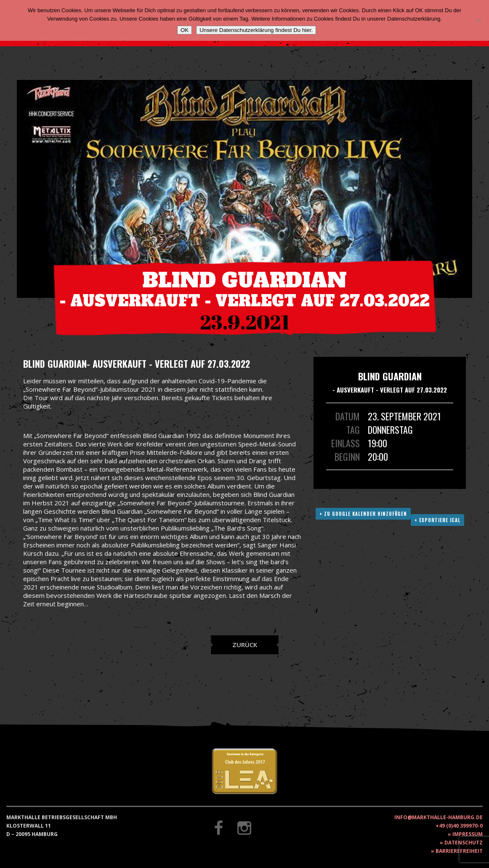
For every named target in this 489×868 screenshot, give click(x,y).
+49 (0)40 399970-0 (459, 826)
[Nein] (478, 21)
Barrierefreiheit (459, 851)
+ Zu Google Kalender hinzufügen (363, 514)
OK (185, 30)
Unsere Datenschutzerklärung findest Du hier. (256, 30)
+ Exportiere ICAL (437, 520)
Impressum (468, 834)
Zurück (245, 645)
